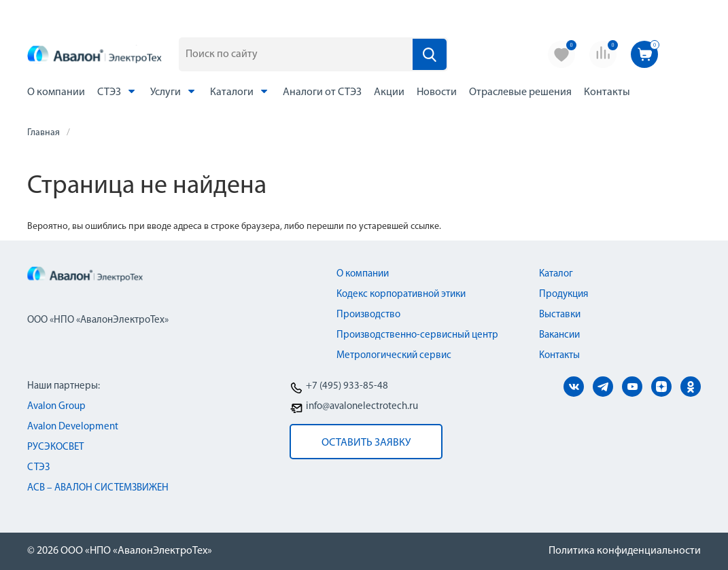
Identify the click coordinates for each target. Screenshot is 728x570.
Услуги (174, 91)
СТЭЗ (118, 91)
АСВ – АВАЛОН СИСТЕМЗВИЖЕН (98, 488)
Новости (437, 92)
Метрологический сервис (394, 356)
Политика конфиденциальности (625, 551)
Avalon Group (56, 407)
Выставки (560, 315)
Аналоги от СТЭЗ (322, 92)
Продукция (564, 295)
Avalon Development (73, 427)
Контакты (607, 92)
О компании (56, 92)
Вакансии (559, 335)
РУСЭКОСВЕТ (55, 447)
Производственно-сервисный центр (417, 335)
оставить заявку (366, 443)
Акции (389, 92)
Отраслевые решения (520, 92)
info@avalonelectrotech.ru (362, 407)
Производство (368, 315)
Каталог (556, 274)
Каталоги (240, 91)
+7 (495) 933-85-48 (347, 386)
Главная (44, 133)
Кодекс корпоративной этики (401, 295)
